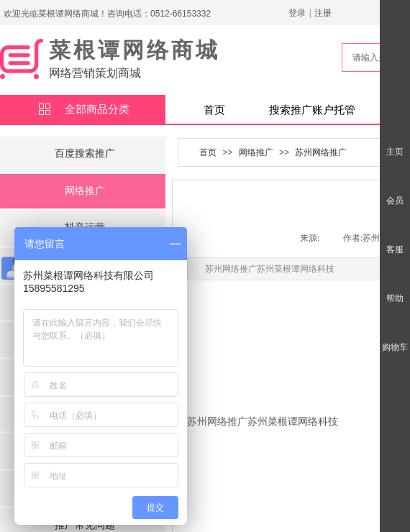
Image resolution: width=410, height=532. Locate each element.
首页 (214, 110)
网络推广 (85, 191)
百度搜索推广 (85, 153)
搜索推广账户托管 (312, 110)
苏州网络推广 (321, 152)
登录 (297, 13)
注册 (323, 13)
